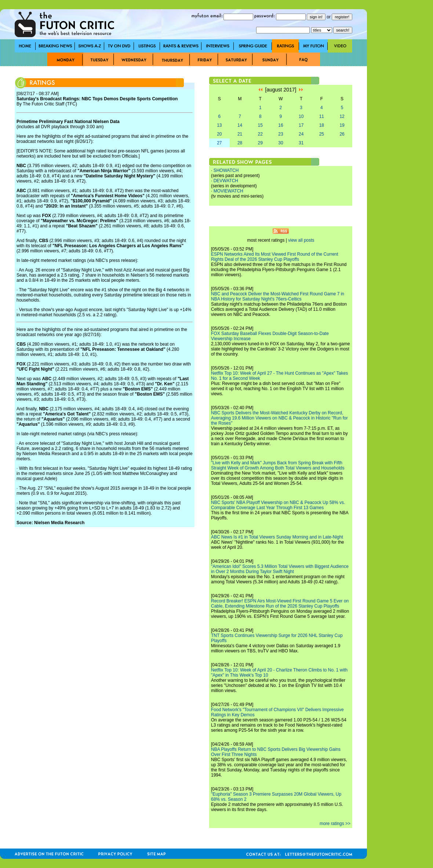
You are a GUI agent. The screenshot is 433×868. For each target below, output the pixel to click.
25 (322, 134)
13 (219, 125)
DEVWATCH (226, 181)
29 (260, 143)
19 (342, 125)
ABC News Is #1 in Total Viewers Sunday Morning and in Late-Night (277, 537)
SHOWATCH (226, 170)
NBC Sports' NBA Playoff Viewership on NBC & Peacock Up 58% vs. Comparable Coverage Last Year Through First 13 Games (278, 505)
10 (301, 116)
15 (260, 125)
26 (342, 134)
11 (322, 116)
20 (219, 134)
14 (240, 125)
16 (281, 125)
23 (281, 134)
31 (301, 143)
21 (240, 134)
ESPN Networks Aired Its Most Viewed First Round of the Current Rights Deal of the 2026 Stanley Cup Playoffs (275, 257)
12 (342, 116)
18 (322, 125)
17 (301, 125)
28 (240, 143)
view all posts (301, 240)
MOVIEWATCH (228, 191)
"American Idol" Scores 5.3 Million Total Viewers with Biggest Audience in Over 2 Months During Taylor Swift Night (280, 569)
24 (301, 134)
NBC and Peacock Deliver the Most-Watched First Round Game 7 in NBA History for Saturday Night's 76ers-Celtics (278, 296)
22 (260, 134)
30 (281, 143)
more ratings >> (335, 824)
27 (219, 143)
